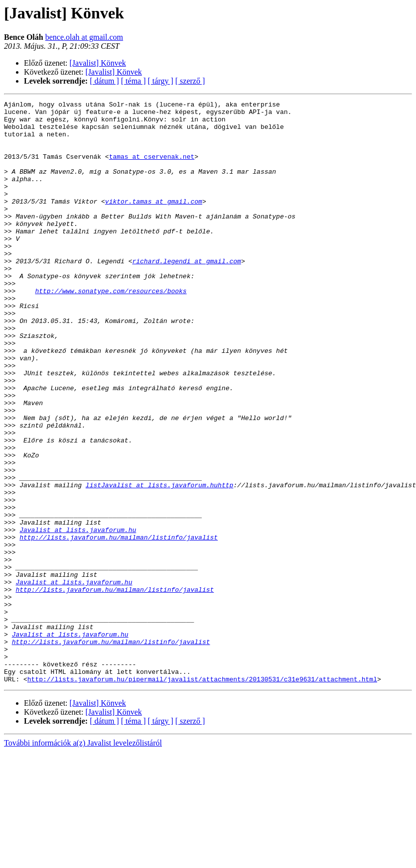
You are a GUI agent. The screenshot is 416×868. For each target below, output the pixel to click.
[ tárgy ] (161, 81)
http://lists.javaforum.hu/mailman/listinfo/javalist (119, 625)
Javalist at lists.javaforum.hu (78, 616)
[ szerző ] (190, 81)
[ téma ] (134, 81)
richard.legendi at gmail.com (186, 294)
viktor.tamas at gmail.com (154, 222)
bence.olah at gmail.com (84, 37)
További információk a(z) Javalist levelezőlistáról (83, 859)
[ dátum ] (104, 81)
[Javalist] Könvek (98, 63)
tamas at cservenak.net (152, 168)
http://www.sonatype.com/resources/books (111, 329)
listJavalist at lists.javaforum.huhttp (159, 562)
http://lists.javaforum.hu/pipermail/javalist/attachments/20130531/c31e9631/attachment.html (202, 795)
